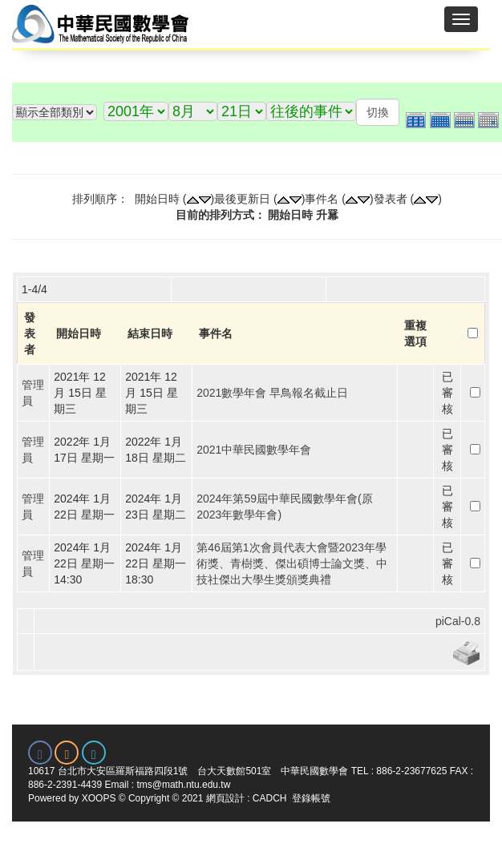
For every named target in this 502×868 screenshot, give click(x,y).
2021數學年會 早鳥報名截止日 (272, 393)
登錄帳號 (311, 798)
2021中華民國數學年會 (254, 450)
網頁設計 (225, 798)
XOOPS (99, 798)
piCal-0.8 (458, 621)
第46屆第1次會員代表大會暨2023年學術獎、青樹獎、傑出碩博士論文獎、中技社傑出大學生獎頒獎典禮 (292, 563)
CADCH (270, 798)
